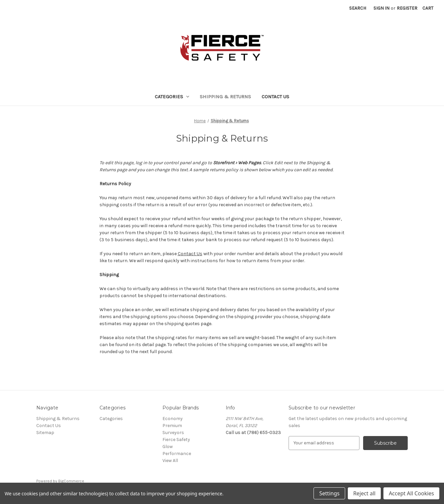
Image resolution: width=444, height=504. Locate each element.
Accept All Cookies (411, 493)
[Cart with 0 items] (428, 8)
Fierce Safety (176, 440)
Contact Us (275, 97)
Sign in (381, 8)
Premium (172, 426)
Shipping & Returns (225, 97)
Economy (173, 419)
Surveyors (173, 433)
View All (170, 461)
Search (358, 8)
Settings (329, 493)
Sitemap (45, 433)
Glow (168, 447)
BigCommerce (71, 481)
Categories (172, 97)
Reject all (364, 493)
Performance (177, 454)
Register (407, 8)
